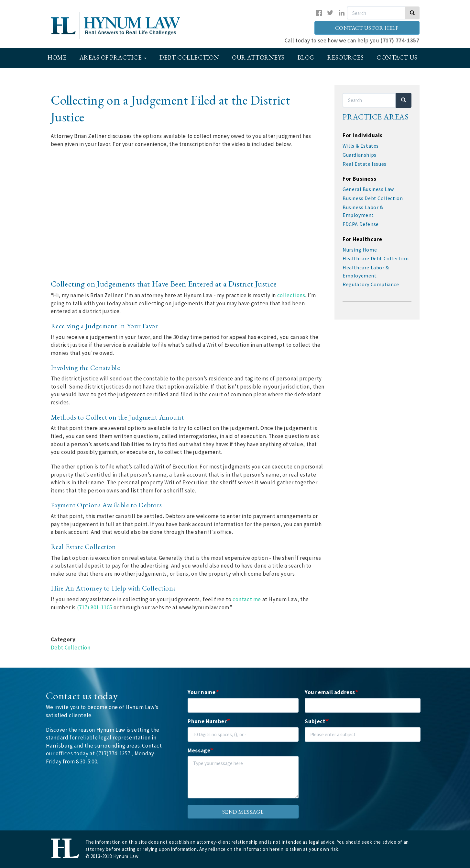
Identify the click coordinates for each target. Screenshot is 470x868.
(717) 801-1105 (95, 607)
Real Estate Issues (365, 164)
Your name (202, 692)
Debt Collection (189, 57)
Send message (243, 812)
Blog (306, 57)
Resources (346, 57)
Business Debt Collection (373, 198)
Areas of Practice (113, 57)
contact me (247, 599)
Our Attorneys (258, 57)
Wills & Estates (361, 146)
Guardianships (360, 155)
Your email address (330, 692)
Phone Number (207, 721)
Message (199, 750)
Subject (315, 721)
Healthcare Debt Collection (376, 258)
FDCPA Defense (361, 224)
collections (291, 295)
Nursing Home (360, 250)
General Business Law (368, 189)
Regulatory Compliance (371, 284)
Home (57, 57)
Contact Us (397, 57)
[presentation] (354, 769)
